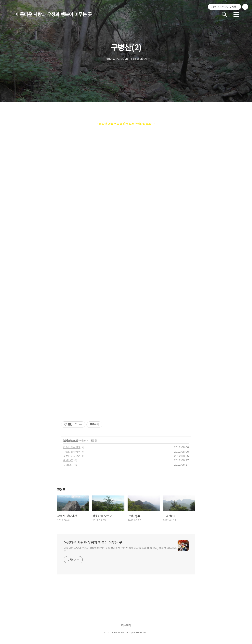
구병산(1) (68, 465)
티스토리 (126, 625)
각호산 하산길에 (72, 447)
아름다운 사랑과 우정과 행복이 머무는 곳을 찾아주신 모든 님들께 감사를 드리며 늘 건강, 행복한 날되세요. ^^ (120, 550)
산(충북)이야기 (70, 440)
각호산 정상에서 (72, 452)
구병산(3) (68, 460)
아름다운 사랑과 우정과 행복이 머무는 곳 (54, 14)
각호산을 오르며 (72, 456)
